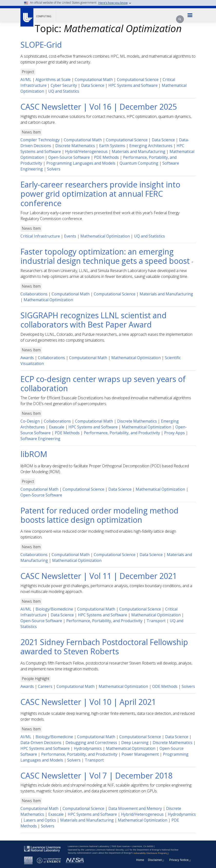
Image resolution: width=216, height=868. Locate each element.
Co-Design (30, 421)
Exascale (57, 427)
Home (140, 860)
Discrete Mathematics (75, 146)
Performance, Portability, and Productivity (122, 433)
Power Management (140, 754)
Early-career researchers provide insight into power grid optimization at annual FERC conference (100, 194)
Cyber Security (64, 85)
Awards (27, 358)
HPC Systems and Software (133, 85)
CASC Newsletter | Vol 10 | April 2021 (88, 702)
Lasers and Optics (40, 820)
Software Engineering (40, 439)
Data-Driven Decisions (41, 743)
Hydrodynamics (88, 748)
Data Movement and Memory (135, 808)
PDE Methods (106, 157)
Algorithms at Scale (53, 80)
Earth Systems (112, 146)
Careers (45, 686)
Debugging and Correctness (91, 743)
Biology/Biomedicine (54, 609)
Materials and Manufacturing (139, 151)
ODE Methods (165, 686)
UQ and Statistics (64, 91)
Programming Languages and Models (81, 163)
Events (70, 236)
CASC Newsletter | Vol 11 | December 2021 (99, 576)
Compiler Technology (40, 140)
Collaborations (34, 294)
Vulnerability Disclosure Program (152, 853)
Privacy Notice (181, 860)
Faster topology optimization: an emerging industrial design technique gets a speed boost (108, 256)
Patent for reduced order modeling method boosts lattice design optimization (99, 515)
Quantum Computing (139, 163)
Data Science (93, 85)
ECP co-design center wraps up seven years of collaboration (103, 384)
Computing (44, 16)
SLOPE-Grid (41, 45)
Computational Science (138, 80)
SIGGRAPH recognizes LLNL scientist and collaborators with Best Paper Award (94, 320)
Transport (156, 621)
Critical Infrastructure (40, 236)
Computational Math (94, 80)
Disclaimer (157, 860)
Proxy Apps (174, 433)
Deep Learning (135, 743)
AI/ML (26, 80)
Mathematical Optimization (105, 236)
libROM (34, 454)
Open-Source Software (69, 157)
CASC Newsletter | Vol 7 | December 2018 (96, 775)
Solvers (54, 169)
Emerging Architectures (151, 146)
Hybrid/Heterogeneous (86, 151)
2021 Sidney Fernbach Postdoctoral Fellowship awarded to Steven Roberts (104, 647)
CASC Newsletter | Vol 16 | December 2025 (99, 107)
